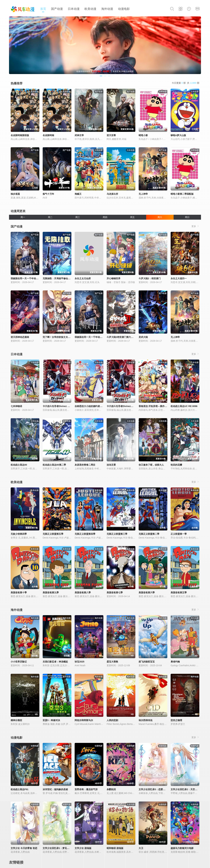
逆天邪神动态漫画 (20, 337)
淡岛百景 (111, 465)
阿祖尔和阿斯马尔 (84, 720)
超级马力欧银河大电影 (182, 848)
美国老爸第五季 (179, 593)
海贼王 (78, 194)
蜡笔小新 (143, 135)
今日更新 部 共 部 (186, 83)
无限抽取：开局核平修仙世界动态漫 (61, 278)
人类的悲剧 (112, 720)
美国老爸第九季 (51, 593)
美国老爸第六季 (147, 593)
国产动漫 (57, 9)
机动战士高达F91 (20, 789)
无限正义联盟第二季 (149, 534)
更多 (195, 226)
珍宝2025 (79, 662)
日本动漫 (74, 9)
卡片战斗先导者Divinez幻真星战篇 (124, 406)
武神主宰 (79, 135)
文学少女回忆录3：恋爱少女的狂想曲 (158, 789)
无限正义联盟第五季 (53, 534)
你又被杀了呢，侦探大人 (151, 465)
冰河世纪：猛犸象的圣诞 (55, 789)
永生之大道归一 (179, 278)
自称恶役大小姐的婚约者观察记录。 (93, 406)
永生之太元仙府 (83, 278)
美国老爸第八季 (83, 593)
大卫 (141, 848)
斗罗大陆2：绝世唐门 (150, 278)
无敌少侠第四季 (19, 534)
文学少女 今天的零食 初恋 (24, 848)
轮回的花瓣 (176, 465)
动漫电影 (124, 9)
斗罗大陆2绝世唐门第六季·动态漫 (124, 337)
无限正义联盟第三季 (117, 534)
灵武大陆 (143, 337)
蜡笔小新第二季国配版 (182, 194)
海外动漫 (107, 9)
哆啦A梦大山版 (178, 135)
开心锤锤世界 (114, 278)
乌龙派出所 (112, 194)
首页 (43, 9)
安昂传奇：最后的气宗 (86, 789)
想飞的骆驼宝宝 (147, 662)
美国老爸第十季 (19, 593)
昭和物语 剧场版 (115, 848)
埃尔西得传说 (146, 720)
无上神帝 (143, 194)
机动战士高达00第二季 (54, 465)
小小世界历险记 (19, 662)
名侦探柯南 (48, 135)
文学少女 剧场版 (83, 848)
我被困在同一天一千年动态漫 (26, 278)
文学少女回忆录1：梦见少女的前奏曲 (62, 848)
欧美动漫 (90, 9)
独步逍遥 (15, 194)
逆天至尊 (111, 135)
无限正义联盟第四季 (85, 534)
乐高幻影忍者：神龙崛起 (55, 662)
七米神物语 (16, 406)
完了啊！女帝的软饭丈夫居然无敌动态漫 (63, 337)
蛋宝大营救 (112, 662)
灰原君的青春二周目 (85, 465)
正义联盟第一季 (179, 534)
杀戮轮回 (111, 789)
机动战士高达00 (19, 465)
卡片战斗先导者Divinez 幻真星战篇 (61, 406)
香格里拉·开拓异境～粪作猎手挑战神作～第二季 (163, 406)
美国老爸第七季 (115, 593)
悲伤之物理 (176, 720)
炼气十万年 (48, 194)
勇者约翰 (175, 662)
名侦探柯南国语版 (20, 135)
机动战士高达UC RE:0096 (184, 406)
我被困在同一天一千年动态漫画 (91, 337)
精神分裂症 (16, 720)
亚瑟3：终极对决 (51, 720)
